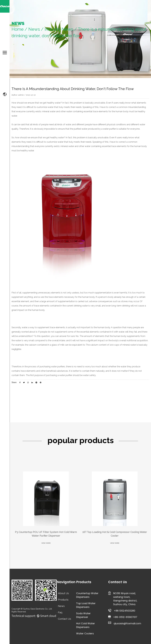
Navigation (66, 582)
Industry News (59, 29)
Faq (60, 612)
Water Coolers (85, 633)
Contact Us (65, 619)
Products (63, 600)
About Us (63, 593)
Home (18, 29)
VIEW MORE (46, 543)
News (34, 29)
